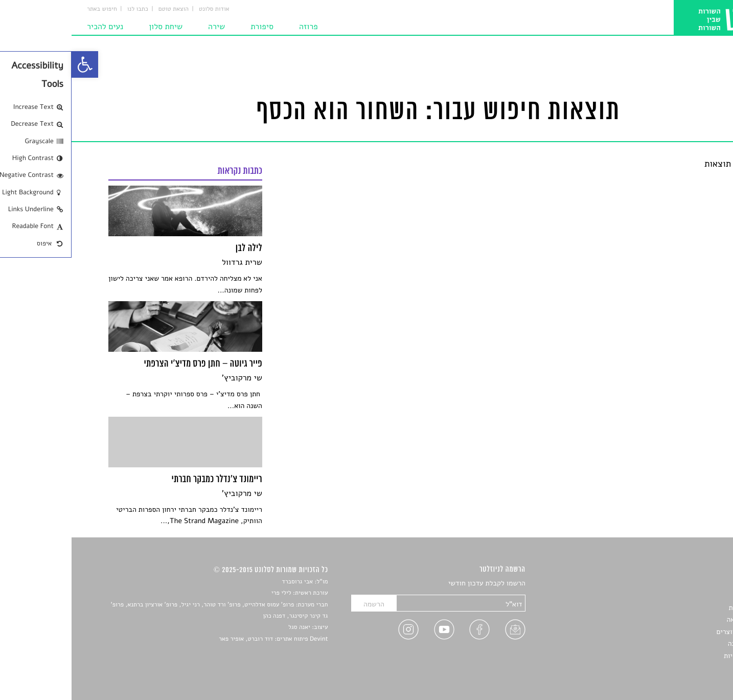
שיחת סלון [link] (94, 27)
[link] (13, 64)
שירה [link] (145, 27)
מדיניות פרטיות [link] (674, 656)
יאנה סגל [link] (228, 627)
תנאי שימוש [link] (680, 668)
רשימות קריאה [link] (676, 619)
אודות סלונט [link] (143, 9)
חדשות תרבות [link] (677, 608)
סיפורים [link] (685, 584)
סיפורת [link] (190, 27)
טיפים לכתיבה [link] (677, 643)
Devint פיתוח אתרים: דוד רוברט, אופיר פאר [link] (202, 639)
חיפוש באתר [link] (30, 9)
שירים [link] (688, 596)
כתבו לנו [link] (66, 9)
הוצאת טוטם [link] (102, 9)
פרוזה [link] (237, 27)
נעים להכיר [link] (33, 27)
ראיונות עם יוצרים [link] (670, 632)
